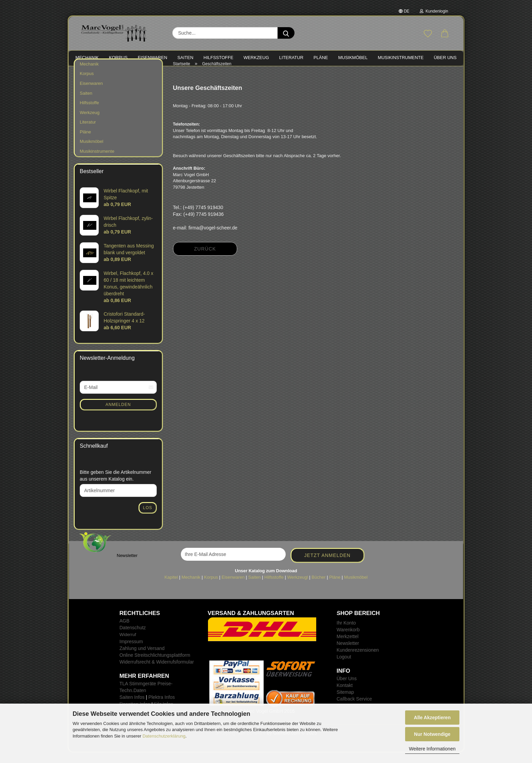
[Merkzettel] (428, 34)
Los (147, 518)
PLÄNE (321, 58)
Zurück (205, 260)
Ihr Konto (346, 633)
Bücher (318, 588)
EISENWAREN (153, 58)
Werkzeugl (298, 588)
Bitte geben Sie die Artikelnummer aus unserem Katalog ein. (116, 486)
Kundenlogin (434, 11)
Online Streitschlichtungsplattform (155, 666)
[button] (445, 34)
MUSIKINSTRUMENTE (401, 58)
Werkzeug (90, 123)
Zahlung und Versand (142, 659)
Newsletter (348, 654)
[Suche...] (286, 33)
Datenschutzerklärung (164, 736)
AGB (125, 631)
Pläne (85, 142)
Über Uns (445, 58)
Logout (344, 667)
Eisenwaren (91, 94)
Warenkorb (348, 640)
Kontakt (345, 696)
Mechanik (89, 75)
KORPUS (118, 58)
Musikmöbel (91, 152)
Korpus (87, 84)
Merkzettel (348, 647)
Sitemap (345, 703)
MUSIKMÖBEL (353, 58)
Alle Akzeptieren (432, 718)
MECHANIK (87, 58)
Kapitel (171, 588)
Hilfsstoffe (89, 113)
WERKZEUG (256, 58)
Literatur (88, 133)
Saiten (86, 104)
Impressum (131, 652)
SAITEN (185, 58)
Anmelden (118, 415)
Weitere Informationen (432, 749)
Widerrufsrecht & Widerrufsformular (157, 672)
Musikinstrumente (97, 162)
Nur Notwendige (432, 734)
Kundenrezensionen (358, 660)
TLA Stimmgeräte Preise (145, 694)
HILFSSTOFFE (218, 58)
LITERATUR (291, 58)
